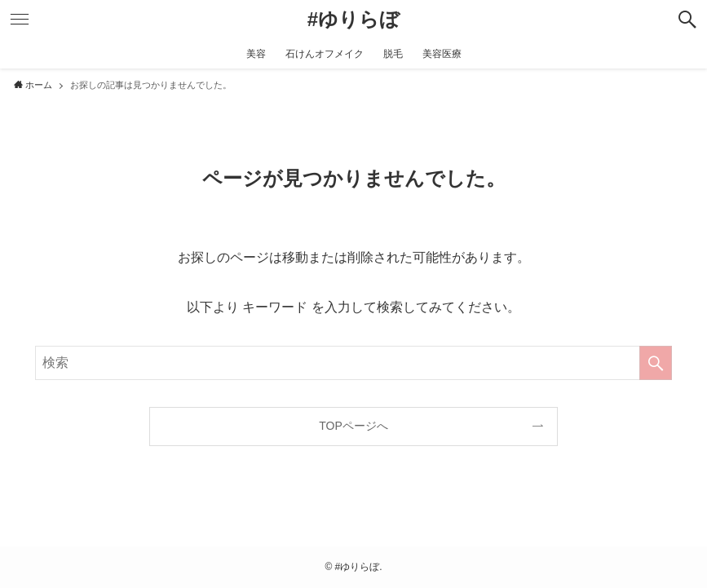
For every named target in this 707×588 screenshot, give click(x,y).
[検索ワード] (353, 363)
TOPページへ (353, 426)
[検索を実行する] (656, 363)
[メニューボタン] (20, 20)
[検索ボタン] (687, 20)
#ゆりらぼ (353, 20)
